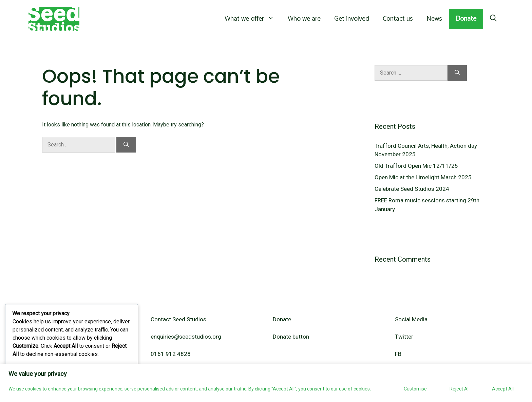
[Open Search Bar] (493, 19)
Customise (415, 389)
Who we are (304, 19)
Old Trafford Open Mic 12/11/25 (416, 166)
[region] (266, 383)
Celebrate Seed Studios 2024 (412, 189)
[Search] (126, 145)
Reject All (460, 389)
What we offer (253, 19)
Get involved (352, 19)
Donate (466, 19)
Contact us (398, 19)
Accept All (503, 389)
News (434, 19)
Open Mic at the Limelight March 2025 (423, 177)
